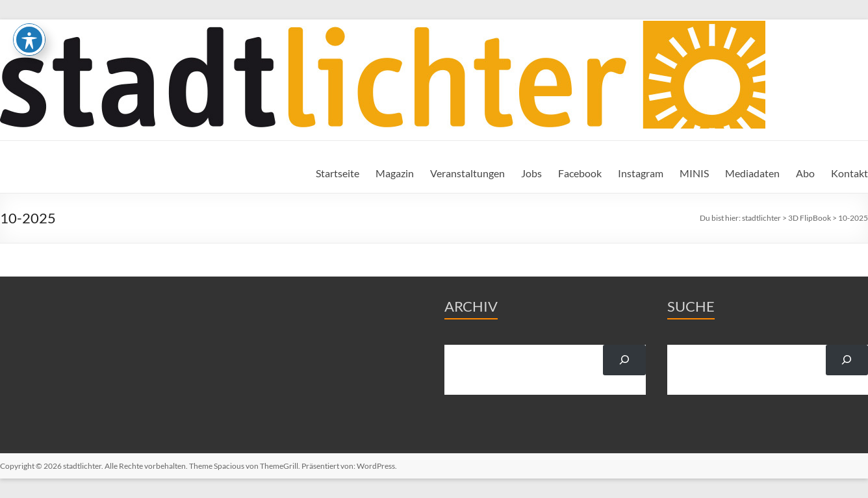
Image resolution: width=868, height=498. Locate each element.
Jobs (531, 173)
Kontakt (849, 173)
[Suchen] (624, 360)
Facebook (580, 173)
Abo (805, 173)
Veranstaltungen (467, 173)
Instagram (641, 173)
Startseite (338, 173)
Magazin (395, 173)
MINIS (694, 173)
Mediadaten (752, 173)
